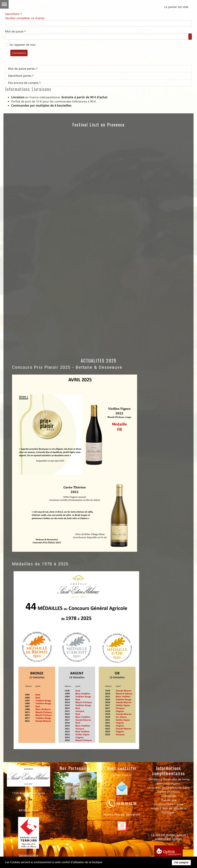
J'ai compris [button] (181, 862)
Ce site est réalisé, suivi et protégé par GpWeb (169, 837)
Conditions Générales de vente (169, 779)
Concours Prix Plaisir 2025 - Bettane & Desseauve (67, 367)
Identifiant (25, 16)
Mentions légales (169, 783)
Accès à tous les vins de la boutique (169, 810)
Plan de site (169, 800)
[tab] (58, 828)
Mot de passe (15, 31)
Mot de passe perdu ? (23, 69)
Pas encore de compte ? (24, 83)
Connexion (19, 53)
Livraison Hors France (169, 804)
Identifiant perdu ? (21, 76)
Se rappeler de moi (23, 45)
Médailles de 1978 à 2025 (40, 564)
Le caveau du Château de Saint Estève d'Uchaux (168, 790)
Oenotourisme (29, 855)
